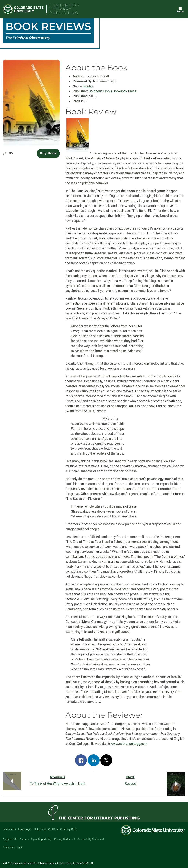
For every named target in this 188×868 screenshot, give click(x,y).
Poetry (88, 86)
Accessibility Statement (91, 839)
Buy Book (48, 153)
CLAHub (53, 829)
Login (20, 847)
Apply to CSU (10, 839)
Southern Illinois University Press (112, 91)
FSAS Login (25, 829)
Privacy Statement (65, 839)
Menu (180, 11)
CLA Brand (40, 829)
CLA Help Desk (68, 829)
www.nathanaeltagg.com (129, 744)
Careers (24, 839)
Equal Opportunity (41, 839)
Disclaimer (9, 847)
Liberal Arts (9, 829)
